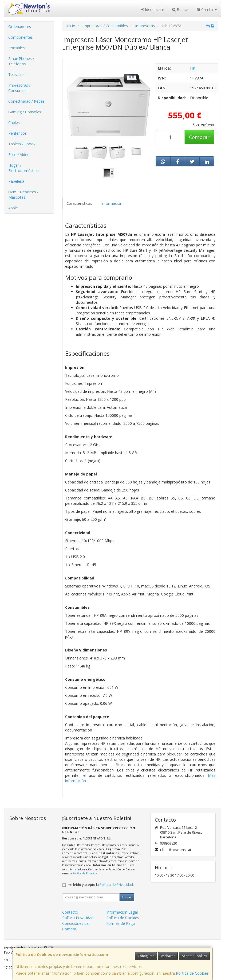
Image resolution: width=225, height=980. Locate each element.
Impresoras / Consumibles (19, 88)
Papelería (16, 181)
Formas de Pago (121, 923)
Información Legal (122, 912)
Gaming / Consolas (25, 112)
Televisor (16, 75)
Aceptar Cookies (194, 956)
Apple (13, 208)
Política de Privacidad (86, 873)
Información (112, 203)
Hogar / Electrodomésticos (24, 168)
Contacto (70, 912)
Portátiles (17, 48)
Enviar (127, 897)
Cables (14, 123)
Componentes (21, 37)
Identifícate (152, 9)
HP (193, 68)
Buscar (180, 9)
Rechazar (168, 956)
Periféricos (17, 133)
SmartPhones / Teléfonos (21, 61)
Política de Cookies (192, 973)
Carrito (207, 9)
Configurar (146, 956)
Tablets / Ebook (22, 144)
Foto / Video (19, 155)
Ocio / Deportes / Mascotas (23, 195)
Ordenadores (20, 27)
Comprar (199, 137)
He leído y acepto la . (101, 885)
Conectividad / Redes (26, 101)
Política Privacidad (78, 918)
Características (79, 203)
